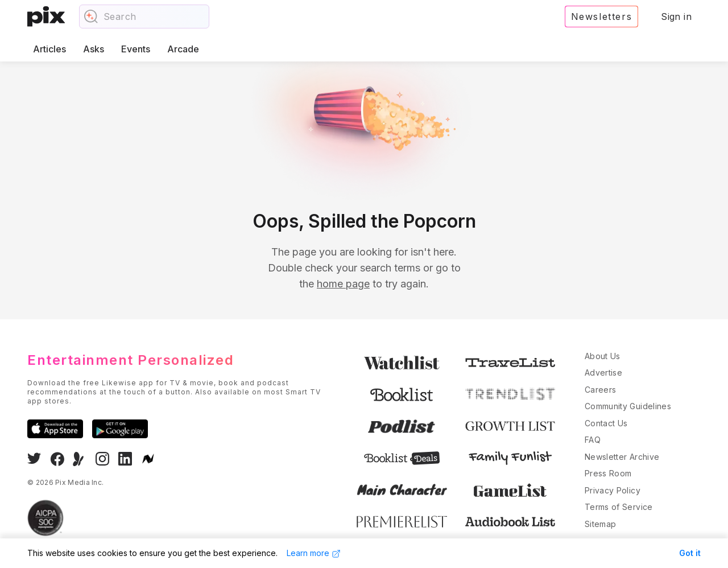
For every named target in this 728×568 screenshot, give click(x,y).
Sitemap (600, 524)
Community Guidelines (628, 406)
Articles (49, 49)
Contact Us (606, 423)
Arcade (183, 49)
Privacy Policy (613, 490)
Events (136, 49)
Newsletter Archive (622, 457)
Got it (690, 553)
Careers (600, 390)
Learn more (314, 553)
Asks (94, 49)
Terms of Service (619, 507)
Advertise (603, 373)
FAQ (593, 440)
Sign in (676, 17)
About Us (603, 356)
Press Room (608, 473)
